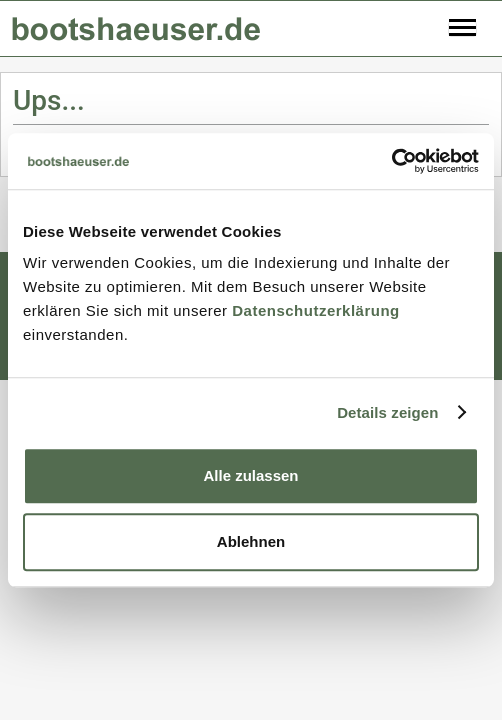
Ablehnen (251, 541)
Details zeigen (387, 412)
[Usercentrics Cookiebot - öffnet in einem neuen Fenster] (391, 161)
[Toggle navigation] (462, 29)
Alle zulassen (250, 475)
